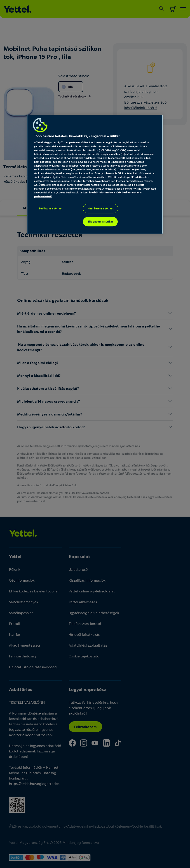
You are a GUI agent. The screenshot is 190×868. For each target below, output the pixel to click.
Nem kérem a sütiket (101, 209)
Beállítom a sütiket (51, 209)
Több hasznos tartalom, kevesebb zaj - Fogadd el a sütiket (77, 136)
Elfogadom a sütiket (100, 222)
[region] (95, 174)
